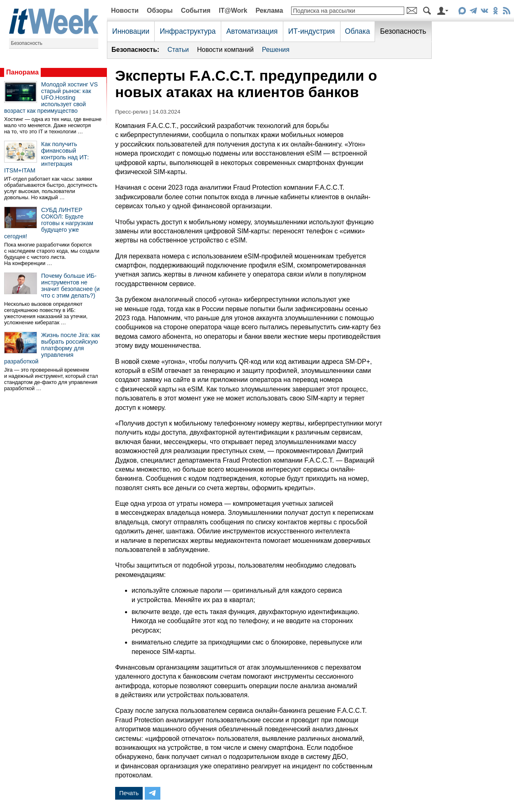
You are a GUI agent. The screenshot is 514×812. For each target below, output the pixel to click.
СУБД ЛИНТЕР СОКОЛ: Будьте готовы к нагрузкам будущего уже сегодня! (49, 223)
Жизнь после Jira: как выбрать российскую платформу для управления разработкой (52, 348)
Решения (276, 50)
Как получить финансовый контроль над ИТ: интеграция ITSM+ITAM (46, 157)
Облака (358, 31)
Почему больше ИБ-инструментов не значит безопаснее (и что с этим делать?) (70, 286)
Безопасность (27, 43)
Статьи (178, 50)
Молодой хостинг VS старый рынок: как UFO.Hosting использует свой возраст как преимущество (51, 98)
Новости (125, 10)
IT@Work (233, 10)
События (196, 10)
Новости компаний (225, 50)
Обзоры (160, 10)
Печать (129, 793)
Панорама (22, 72)
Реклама (269, 10)
